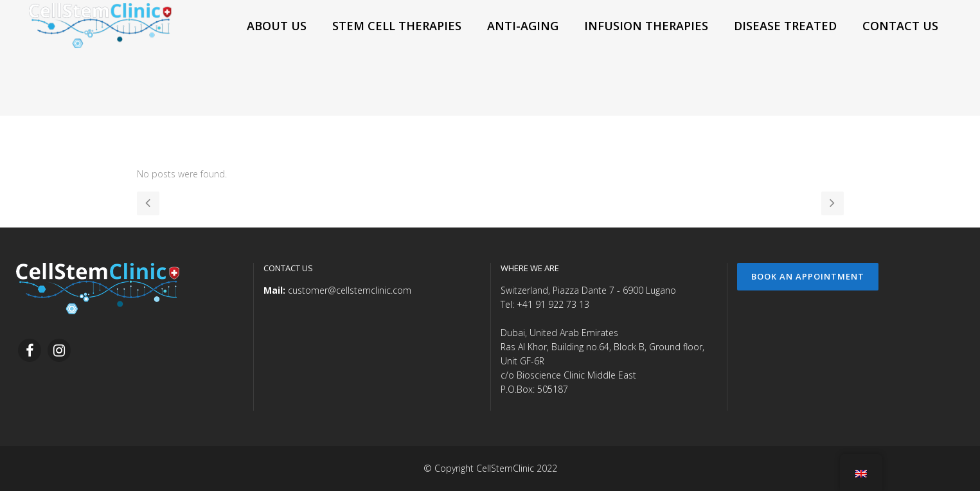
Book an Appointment (808, 276)
